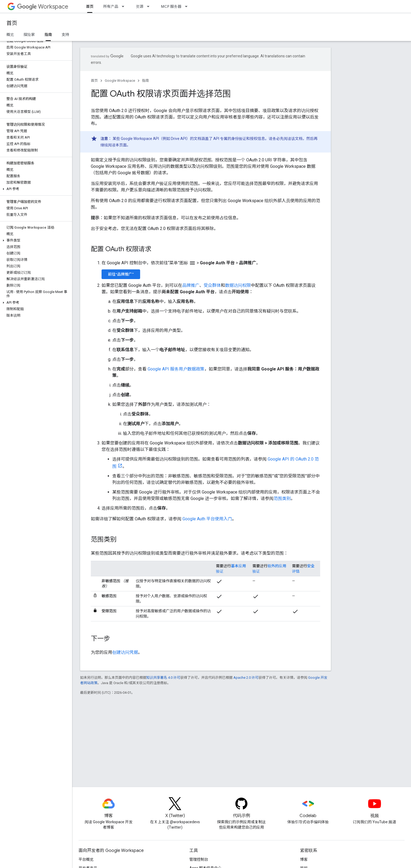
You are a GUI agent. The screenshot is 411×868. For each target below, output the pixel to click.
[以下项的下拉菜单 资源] (150, 6)
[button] (35, 189)
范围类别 (282, 498)
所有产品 (111, 6)
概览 (10, 35)
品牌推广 (191, 285)
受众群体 (212, 285)
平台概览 (86, 859)
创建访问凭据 (125, 652)
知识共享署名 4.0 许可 (163, 678)
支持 (65, 35)
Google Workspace (120, 81)
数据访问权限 (238, 285)
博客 (304, 859)
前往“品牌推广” (121, 274)
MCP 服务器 (171, 6)
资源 (140, 6)
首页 (12, 23)
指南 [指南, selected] (48, 35)
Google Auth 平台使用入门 (207, 519)
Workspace (43, 7)
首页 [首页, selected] (90, 6)
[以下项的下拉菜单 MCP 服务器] (188, 6)
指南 (145, 81)
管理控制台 (199, 859)
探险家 (29, 35)
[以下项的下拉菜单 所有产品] (125, 6)
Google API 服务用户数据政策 (176, 369)
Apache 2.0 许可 (246, 678)
